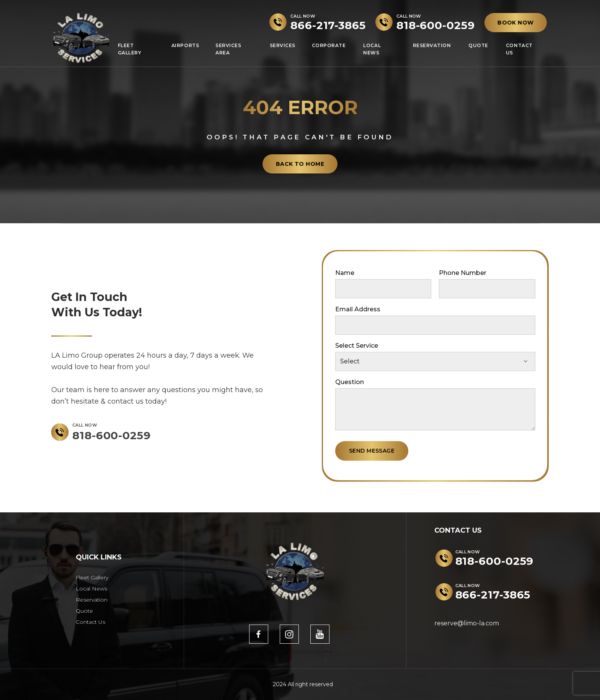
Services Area (228, 49)
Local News (372, 49)
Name (345, 273)
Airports (185, 45)
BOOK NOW (515, 23)
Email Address (358, 309)
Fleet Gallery (130, 49)
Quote (478, 45)
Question (350, 382)
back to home (300, 164)
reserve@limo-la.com (467, 623)
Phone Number (463, 273)
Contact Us (519, 49)
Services (283, 45)
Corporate (329, 45)
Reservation (432, 45)
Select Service (357, 346)
